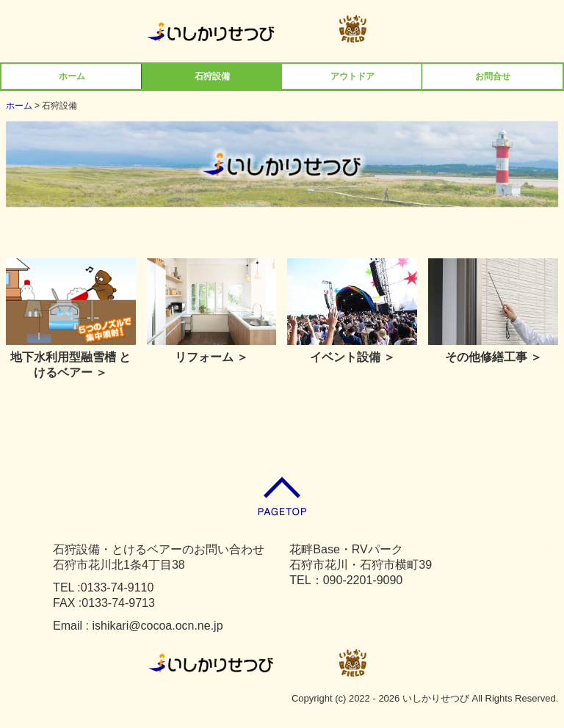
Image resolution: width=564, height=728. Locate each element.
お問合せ (493, 76)
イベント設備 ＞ (352, 357)
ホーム (72, 76)
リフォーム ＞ (211, 357)
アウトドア (352, 76)
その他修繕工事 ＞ (493, 357)
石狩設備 (212, 76)
